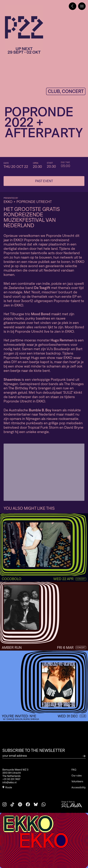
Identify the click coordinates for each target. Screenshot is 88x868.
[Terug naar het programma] (73, 6)
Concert (81, 579)
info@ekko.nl (9, 784)
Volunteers (77, 788)
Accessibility (79, 794)
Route (7, 789)
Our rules (77, 782)
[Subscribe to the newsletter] (84, 756)
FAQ (74, 776)
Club (83, 716)
